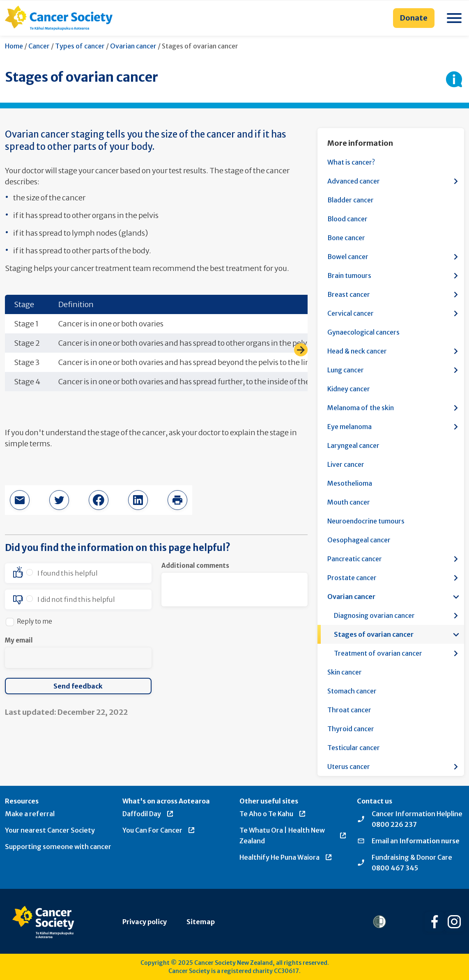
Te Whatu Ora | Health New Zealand (293, 835)
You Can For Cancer (159, 830)
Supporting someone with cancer (58, 847)
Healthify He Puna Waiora (286, 857)
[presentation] (224, 652)
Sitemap (201, 922)
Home (14, 46)
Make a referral (30, 814)
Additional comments (195, 566)
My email (19, 640)
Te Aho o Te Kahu (273, 814)
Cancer (39, 46)
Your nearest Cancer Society (50, 830)
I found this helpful (68, 573)
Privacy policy (145, 922)
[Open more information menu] (456, 181)
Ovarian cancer (133, 46)
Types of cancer (80, 46)
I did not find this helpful (76, 599)
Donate (414, 18)
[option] (78, 573)
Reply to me (34, 621)
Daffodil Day (148, 814)
